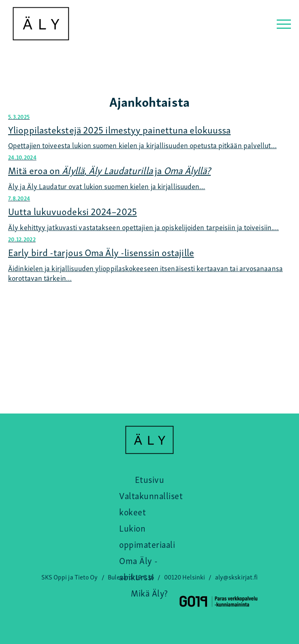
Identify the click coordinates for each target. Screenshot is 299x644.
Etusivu (150, 479)
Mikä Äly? (149, 592)
